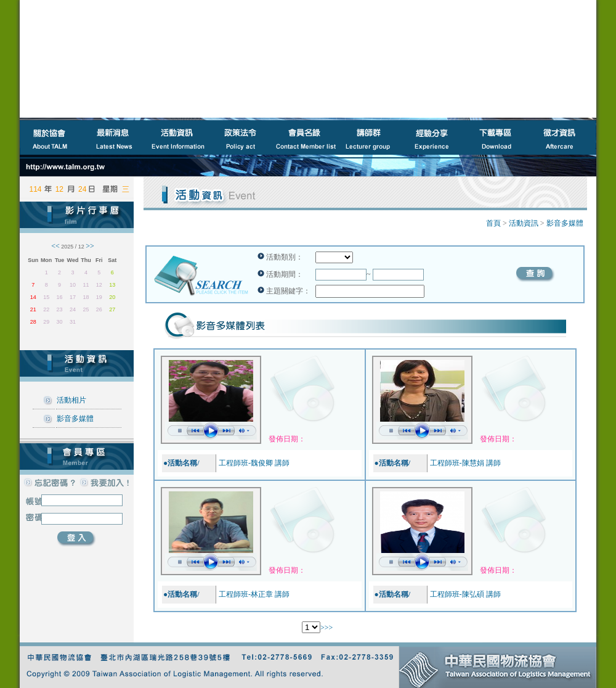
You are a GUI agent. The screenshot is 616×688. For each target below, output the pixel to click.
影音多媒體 (75, 419)
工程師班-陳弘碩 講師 (465, 594)
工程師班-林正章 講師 (254, 594)
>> (329, 628)
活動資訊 (524, 223)
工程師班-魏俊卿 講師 (254, 463)
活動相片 (71, 400)
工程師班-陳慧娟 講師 (465, 463)
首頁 (493, 223)
